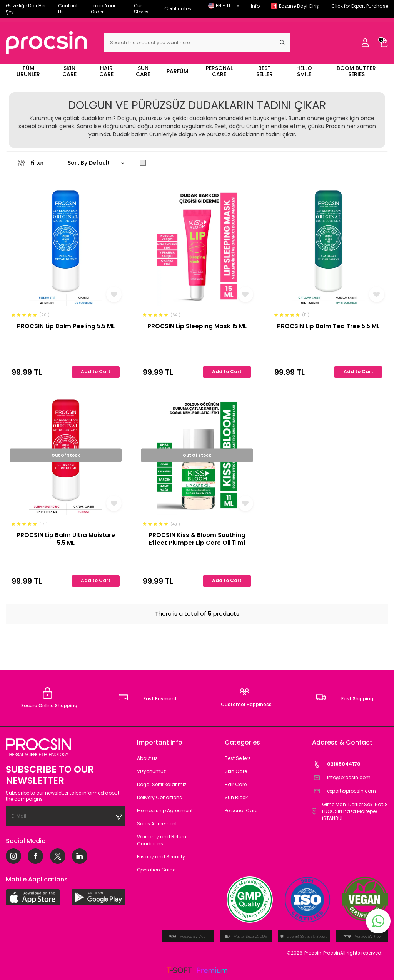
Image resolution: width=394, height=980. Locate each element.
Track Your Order (103, 9)
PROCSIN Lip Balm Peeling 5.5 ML (66, 326)
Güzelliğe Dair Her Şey (26, 9)
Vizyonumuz (151, 771)
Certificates (178, 9)
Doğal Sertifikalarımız (162, 784)
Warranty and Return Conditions (162, 840)
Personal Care (241, 811)
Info (255, 6)
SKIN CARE (69, 71)
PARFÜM (177, 71)
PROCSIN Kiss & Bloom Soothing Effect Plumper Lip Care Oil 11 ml (197, 539)
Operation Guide (156, 870)
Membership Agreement (165, 811)
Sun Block (236, 797)
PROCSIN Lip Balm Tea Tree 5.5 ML (328, 326)
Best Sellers (238, 758)
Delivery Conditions (159, 797)
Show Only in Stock (170, 163)
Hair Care (236, 784)
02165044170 (336, 764)
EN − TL (224, 6)
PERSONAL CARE (219, 71)
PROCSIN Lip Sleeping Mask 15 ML (197, 326)
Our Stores (141, 9)
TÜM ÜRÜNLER (28, 71)
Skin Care (236, 771)
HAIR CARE (106, 71)
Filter (31, 163)
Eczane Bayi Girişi (299, 6)
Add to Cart (96, 371)
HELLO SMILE (304, 71)
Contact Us (68, 9)
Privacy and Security (161, 857)
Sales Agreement (157, 824)
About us (147, 758)
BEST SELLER (265, 71)
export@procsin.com (344, 791)
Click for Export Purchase (360, 6)
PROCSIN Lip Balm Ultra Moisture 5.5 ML (66, 539)
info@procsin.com (341, 778)
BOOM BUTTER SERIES (356, 71)
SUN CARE (143, 71)
